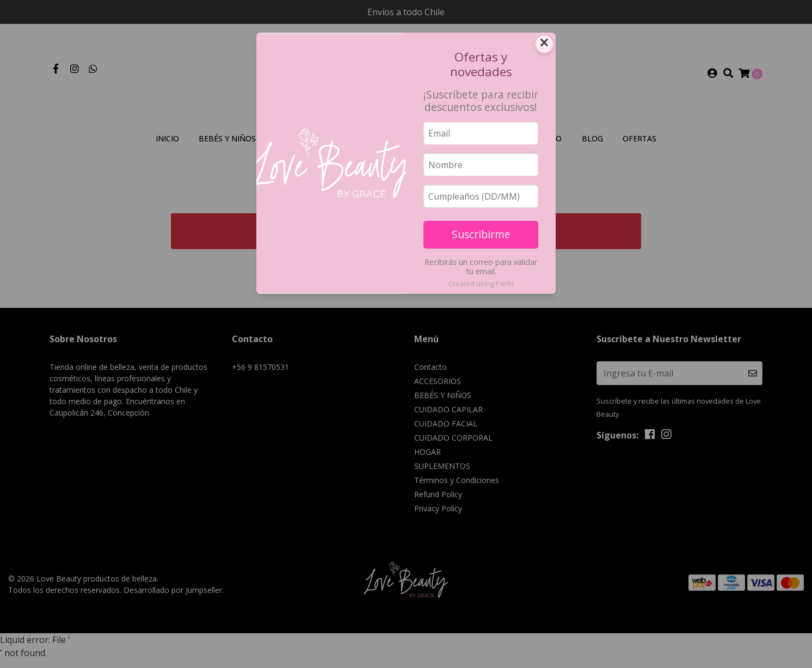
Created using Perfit (481, 283)
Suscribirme (481, 234)
